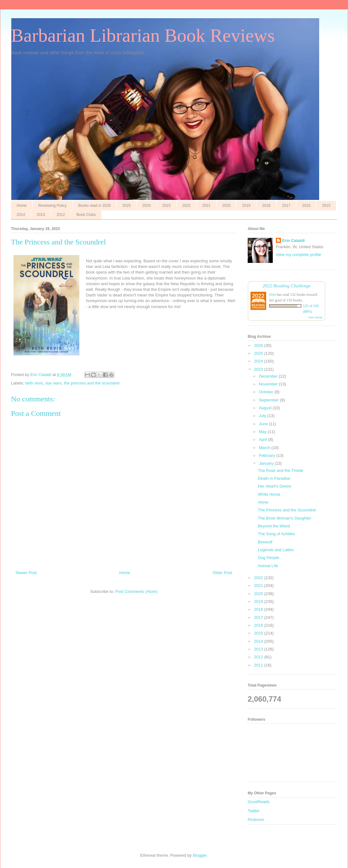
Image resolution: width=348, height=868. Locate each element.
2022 (186, 206)
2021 (206, 206)
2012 (61, 215)
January (267, 463)
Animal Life (268, 566)
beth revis (34, 383)
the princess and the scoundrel (92, 383)
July (263, 416)
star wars (53, 383)
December (269, 376)
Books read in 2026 (95, 206)
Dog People (268, 558)
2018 (266, 206)
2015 (326, 206)
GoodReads (258, 802)
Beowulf (265, 542)
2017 (286, 206)
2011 (259, 665)
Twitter (254, 811)
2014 (21, 215)
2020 (227, 206)
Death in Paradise (274, 478)
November (269, 384)
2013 (41, 215)
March (265, 448)
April (264, 439)
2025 (127, 206)
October (267, 392)
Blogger (200, 855)
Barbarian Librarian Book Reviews (143, 35)
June (264, 424)
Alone (263, 502)
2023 (167, 206)
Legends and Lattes (276, 550)
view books (315, 317)
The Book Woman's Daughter (284, 518)
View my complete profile (298, 255)
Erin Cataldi (293, 241)
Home (22, 206)
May (263, 432)
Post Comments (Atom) (136, 591)
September (269, 400)
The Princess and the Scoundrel (287, 510)
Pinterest (256, 820)
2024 (147, 206)
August (266, 408)
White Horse (269, 494)
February (268, 455)
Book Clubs (86, 215)
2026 (259, 345)
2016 (306, 206)
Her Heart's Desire (274, 486)
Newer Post (26, 573)
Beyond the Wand (274, 526)
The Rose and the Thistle (280, 471)
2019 (246, 206)
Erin (273, 295)
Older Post (222, 573)
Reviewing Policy (53, 206)
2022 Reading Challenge (287, 286)
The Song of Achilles (276, 534)
